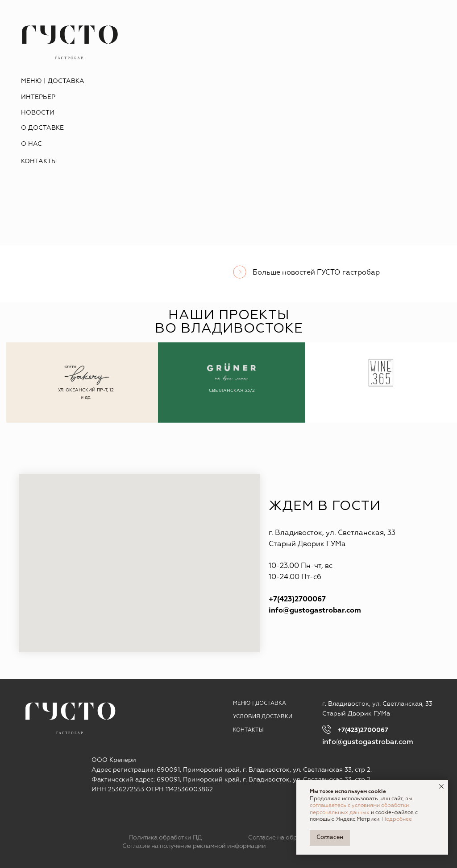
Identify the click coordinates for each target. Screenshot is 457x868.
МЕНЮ (242, 703)
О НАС (31, 144)
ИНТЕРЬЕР (38, 97)
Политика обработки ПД (166, 838)
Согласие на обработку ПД (288, 838)
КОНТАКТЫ (39, 161)
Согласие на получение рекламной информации (194, 846)
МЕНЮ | (33, 81)
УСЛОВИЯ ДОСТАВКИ (263, 717)
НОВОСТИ (38, 113)
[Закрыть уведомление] (441, 786)
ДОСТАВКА (66, 81)
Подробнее (397, 819)
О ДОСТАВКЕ (42, 128)
